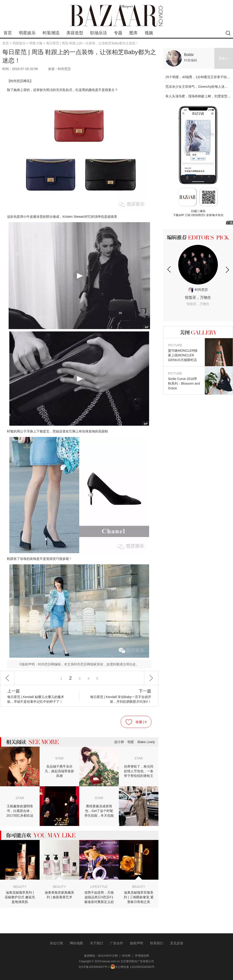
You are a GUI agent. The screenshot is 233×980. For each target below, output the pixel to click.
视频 (149, 33)
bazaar (116, 16)
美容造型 (75, 33)
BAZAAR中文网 (108, 956)
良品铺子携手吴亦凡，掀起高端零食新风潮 (59, 771)
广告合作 (116, 943)
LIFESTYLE (99, 887)
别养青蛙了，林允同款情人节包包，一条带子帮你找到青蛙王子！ (139, 771)
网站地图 (76, 943)
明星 (131, 742)
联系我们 (157, 943)
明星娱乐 (27, 33)
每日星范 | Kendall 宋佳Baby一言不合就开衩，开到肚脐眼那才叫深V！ (120, 696)
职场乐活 (99, 33)
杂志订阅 (56, 943)
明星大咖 (36, 43)
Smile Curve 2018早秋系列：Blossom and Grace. (184, 381)
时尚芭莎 (198, 290)
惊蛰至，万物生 (198, 301)
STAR (59, 758)
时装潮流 (51, 33)
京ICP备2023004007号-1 (94, 967)
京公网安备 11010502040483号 (132, 967)
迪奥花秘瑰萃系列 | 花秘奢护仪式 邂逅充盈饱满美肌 (20, 897)
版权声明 (137, 943)
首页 (8, 33)
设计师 (119, 742)
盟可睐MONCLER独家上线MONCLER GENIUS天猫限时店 (184, 352)
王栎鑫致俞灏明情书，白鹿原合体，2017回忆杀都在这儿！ (20, 811)
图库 (134, 33)
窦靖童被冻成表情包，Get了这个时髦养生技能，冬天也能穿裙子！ (99, 811)
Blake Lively (146, 742)
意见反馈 (177, 943)
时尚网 (126, 956)
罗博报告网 (142, 956)
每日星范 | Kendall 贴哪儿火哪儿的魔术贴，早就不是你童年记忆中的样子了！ (39, 696)
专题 (118, 33)
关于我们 (96, 943)
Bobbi (189, 55)
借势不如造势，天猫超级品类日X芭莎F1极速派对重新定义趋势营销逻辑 (99, 897)
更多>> (224, 58)
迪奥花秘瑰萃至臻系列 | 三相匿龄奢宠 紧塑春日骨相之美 (139, 897)
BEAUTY (20, 887)
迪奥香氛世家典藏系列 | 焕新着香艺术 (59, 895)
